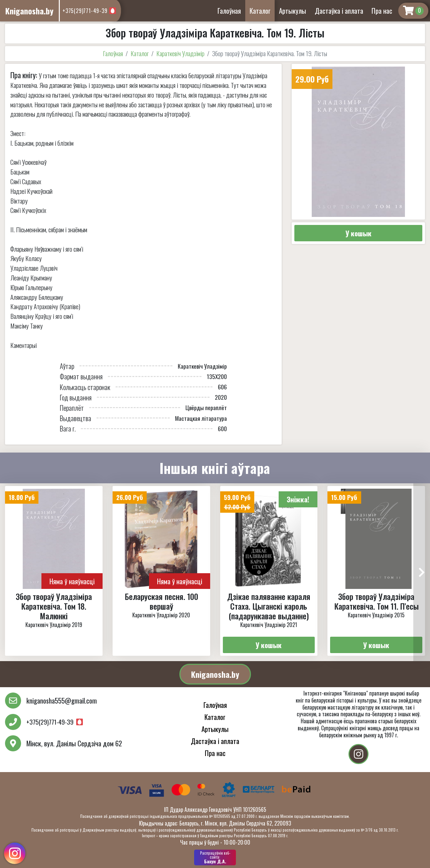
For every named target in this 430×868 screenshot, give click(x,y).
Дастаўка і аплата (339, 11)
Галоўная (229, 11)
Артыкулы (293, 11)
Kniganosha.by (215, 674)
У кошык (359, 233)
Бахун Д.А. (215, 857)
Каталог (260, 11)
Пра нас (382, 11)
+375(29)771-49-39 (85, 11)
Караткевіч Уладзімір (180, 53)
